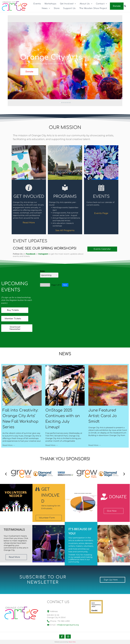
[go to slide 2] (62, 103)
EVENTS (101, 196)
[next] (124, 474)
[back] (6, 474)
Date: (43, 271)
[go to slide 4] (66, 103)
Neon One (72, 642)
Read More (29, 223)
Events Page (101, 213)
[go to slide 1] (60, 103)
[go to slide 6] (70, 103)
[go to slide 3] (64, 103)
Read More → (9, 445)
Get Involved (29, 196)
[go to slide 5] (68, 103)
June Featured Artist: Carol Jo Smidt (103, 416)
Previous (45, 285)
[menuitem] (37, 4)
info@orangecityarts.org (68, 625)
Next (65, 285)
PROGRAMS (65, 196)
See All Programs (65, 230)
